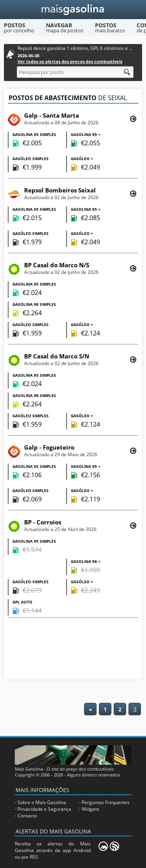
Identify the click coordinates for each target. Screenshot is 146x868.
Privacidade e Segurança (44, 809)
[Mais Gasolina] (73, 10)
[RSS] (114, 846)
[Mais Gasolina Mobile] (103, 846)
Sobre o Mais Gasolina (42, 802)
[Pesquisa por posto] (75, 72)
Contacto (27, 816)
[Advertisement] (73, 650)
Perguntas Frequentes (106, 802)
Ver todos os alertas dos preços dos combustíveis (70, 61)
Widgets (91, 809)
